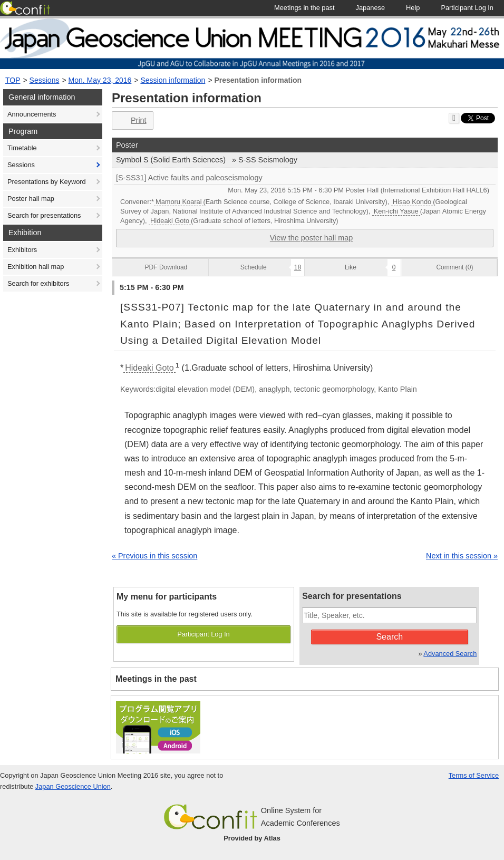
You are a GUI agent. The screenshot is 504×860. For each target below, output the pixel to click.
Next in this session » (462, 556)
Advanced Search (450, 654)
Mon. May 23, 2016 (100, 80)
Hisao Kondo (412, 202)
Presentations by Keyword (47, 182)
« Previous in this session (154, 556)
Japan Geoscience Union (73, 786)
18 (298, 267)
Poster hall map (31, 199)
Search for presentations (44, 215)
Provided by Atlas (252, 838)
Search (389, 637)
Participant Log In (203, 634)
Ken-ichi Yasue (396, 211)
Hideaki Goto (170, 221)
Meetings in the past (156, 679)
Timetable (22, 148)
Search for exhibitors (38, 283)
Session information (173, 80)
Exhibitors (22, 250)
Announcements (32, 114)
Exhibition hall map (36, 267)
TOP (13, 80)
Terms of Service (474, 775)
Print (132, 120)
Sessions (45, 80)
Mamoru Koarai (178, 202)
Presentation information (258, 80)
